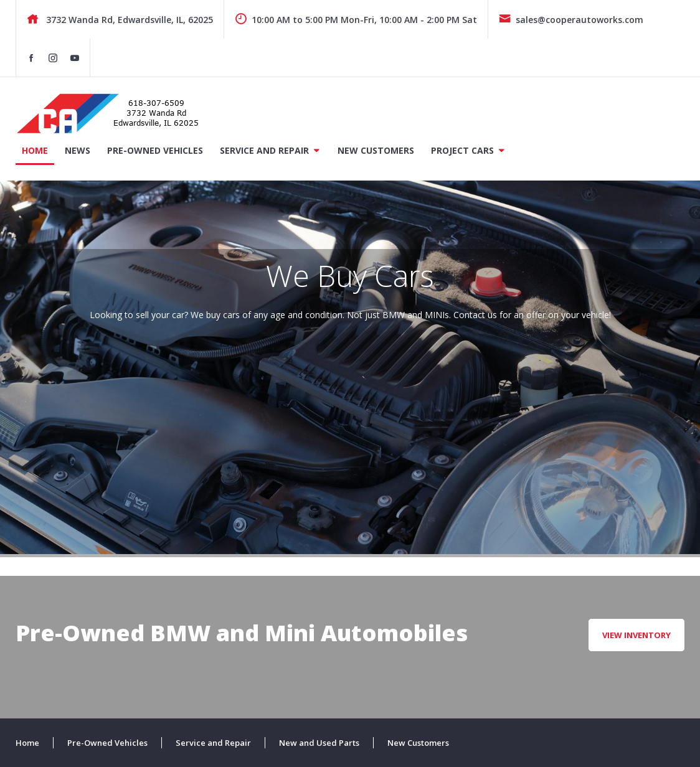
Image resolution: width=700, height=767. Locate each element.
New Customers (376, 150)
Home (35, 150)
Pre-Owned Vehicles (155, 150)
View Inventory (636, 635)
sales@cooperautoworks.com (571, 20)
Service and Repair (264, 150)
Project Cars (462, 150)
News (78, 150)
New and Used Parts (319, 743)
